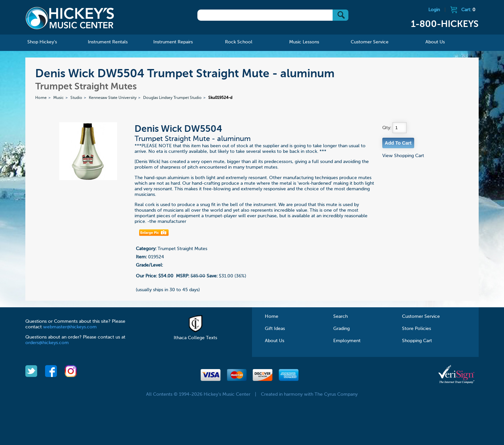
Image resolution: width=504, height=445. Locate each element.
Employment (347, 341)
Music (59, 98)
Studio (76, 98)
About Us (275, 341)
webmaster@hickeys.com (70, 327)
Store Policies (416, 329)
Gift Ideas (275, 329)
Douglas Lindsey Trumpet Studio (172, 98)
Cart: (468, 10)
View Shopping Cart (403, 156)
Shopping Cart (417, 341)
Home (41, 98)
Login (434, 10)
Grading (341, 329)
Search (340, 316)
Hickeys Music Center (70, 18)
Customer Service (421, 316)
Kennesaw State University (113, 98)
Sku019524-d (220, 98)
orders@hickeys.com (47, 343)
